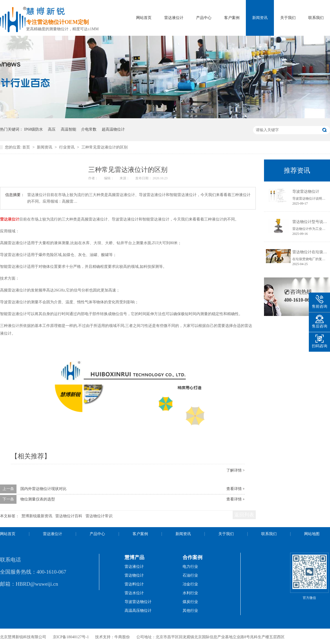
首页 (27, 147)
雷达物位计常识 (99, 516)
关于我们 (288, 18)
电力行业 (190, 567)
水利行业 (190, 593)
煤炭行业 (190, 602)
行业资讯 (67, 147)
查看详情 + (236, 489)
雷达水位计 (134, 593)
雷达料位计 (134, 584)
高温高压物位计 (138, 611)
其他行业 (190, 611)
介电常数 (89, 129)
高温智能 (68, 129)
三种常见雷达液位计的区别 (105, 147)
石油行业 (190, 575)
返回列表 (244, 515)
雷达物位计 (134, 575)
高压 (52, 129)
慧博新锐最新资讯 (37, 516)
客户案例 (232, 18)
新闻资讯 (260, 18)
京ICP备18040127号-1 (71, 637)
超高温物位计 (113, 129)
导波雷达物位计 (306, 192)
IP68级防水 (34, 129)
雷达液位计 (174, 18)
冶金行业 (190, 584)
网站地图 (312, 534)
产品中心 (204, 18)
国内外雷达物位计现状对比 (43, 489)
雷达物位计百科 (69, 516)
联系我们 (316, 18)
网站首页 (144, 18)
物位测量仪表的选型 (38, 499)
